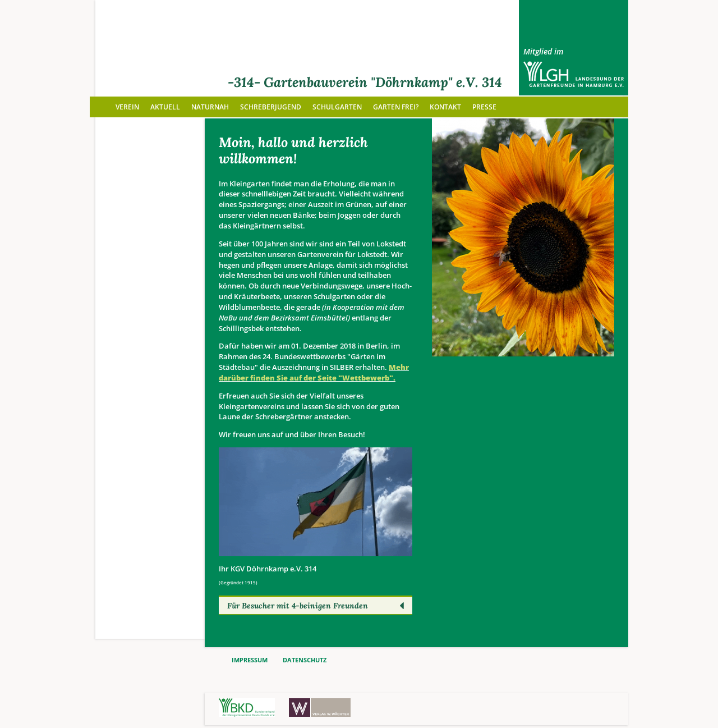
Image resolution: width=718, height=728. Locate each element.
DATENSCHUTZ (305, 660)
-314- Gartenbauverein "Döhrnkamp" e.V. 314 (365, 82)
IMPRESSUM (250, 660)
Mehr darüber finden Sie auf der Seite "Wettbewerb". (314, 372)
